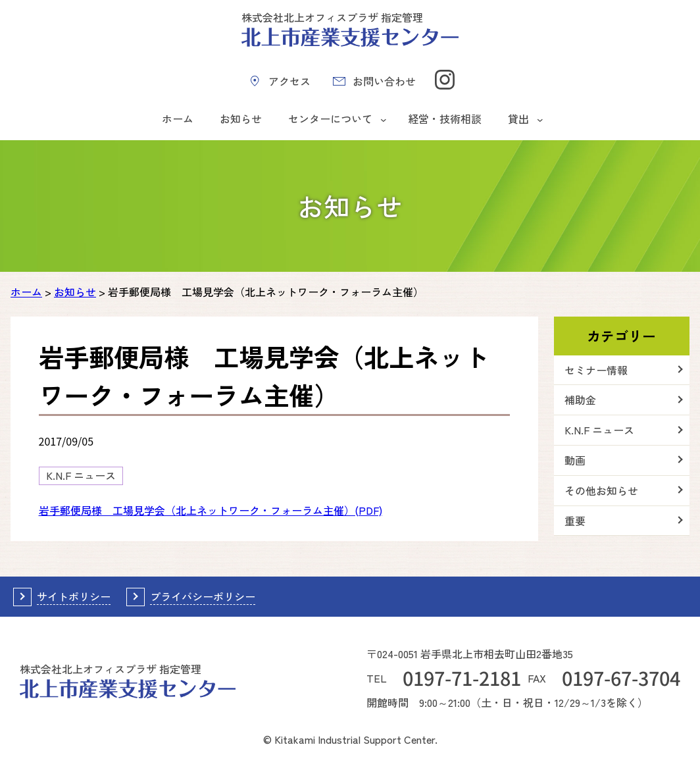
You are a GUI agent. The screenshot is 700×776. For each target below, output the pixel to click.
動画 (575, 460)
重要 (575, 521)
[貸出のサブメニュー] (540, 119)
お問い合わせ (384, 81)
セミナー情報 (596, 370)
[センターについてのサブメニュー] (384, 119)
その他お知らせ (601, 490)
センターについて (330, 118)
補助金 (580, 400)
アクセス (289, 81)
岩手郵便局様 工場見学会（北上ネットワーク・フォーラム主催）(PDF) (211, 510)
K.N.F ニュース (81, 475)
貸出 (518, 118)
